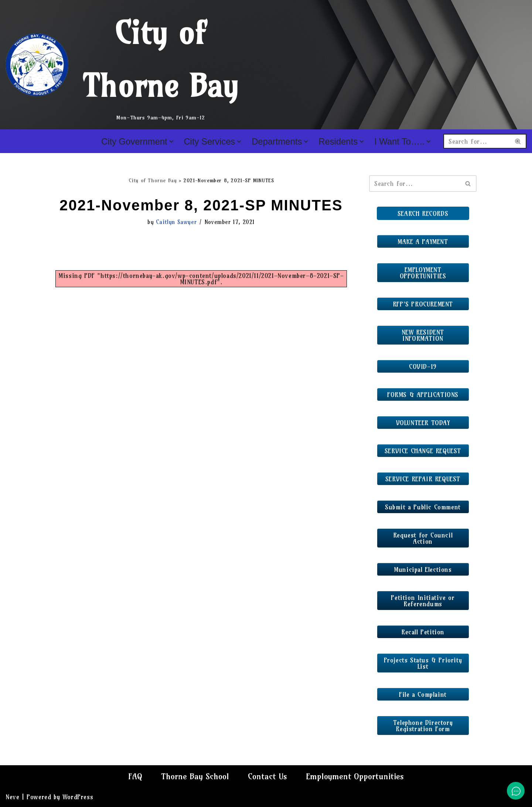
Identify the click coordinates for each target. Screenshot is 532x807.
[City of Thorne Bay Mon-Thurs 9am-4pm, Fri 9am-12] (127, 65)
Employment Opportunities (355, 776)
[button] (171, 142)
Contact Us (267, 776)
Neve (12, 797)
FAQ (135, 776)
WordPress (78, 797)
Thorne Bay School (195, 776)
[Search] (477, 141)
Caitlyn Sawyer (176, 222)
